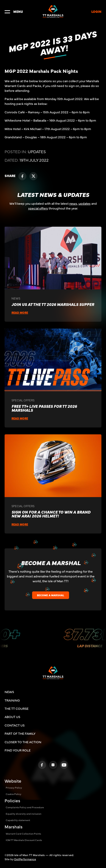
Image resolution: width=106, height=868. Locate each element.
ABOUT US (12, 717)
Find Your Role (18, 750)
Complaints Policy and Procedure (25, 807)
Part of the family (20, 733)
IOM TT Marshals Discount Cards (24, 840)
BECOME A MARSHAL (51, 595)
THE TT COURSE (17, 708)
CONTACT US (15, 725)
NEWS (9, 692)
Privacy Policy (14, 788)
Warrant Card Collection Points (23, 834)
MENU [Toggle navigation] (14, 11)
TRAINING (12, 700)
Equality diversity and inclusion (24, 814)
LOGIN (96, 11)
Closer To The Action (23, 742)
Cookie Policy (14, 794)
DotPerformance (25, 859)
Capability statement (18, 820)
